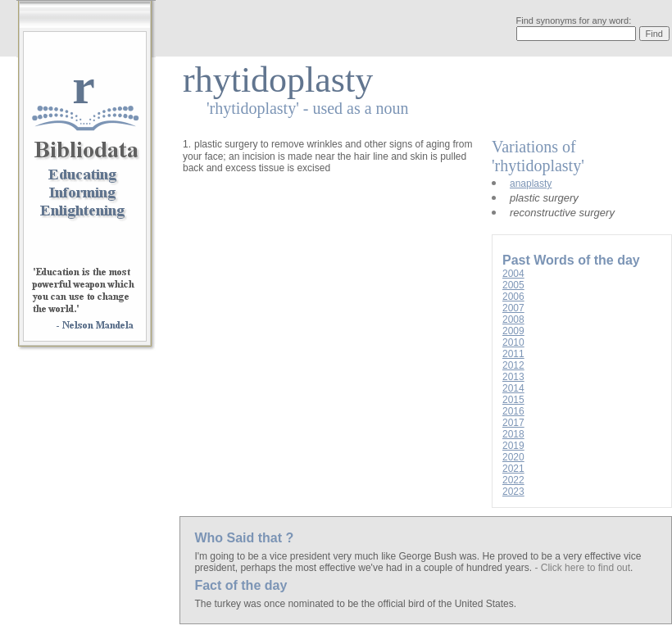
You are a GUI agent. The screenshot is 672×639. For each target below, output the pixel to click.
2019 (513, 446)
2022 (513, 480)
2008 (513, 319)
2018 (513, 434)
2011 (513, 354)
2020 (513, 457)
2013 (513, 377)
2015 (513, 400)
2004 (513, 274)
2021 (513, 469)
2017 (513, 423)
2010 (513, 342)
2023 (513, 492)
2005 (513, 285)
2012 (513, 365)
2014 (513, 388)
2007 (513, 308)
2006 (513, 297)
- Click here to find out (582, 568)
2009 (513, 331)
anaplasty (531, 184)
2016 (513, 411)
